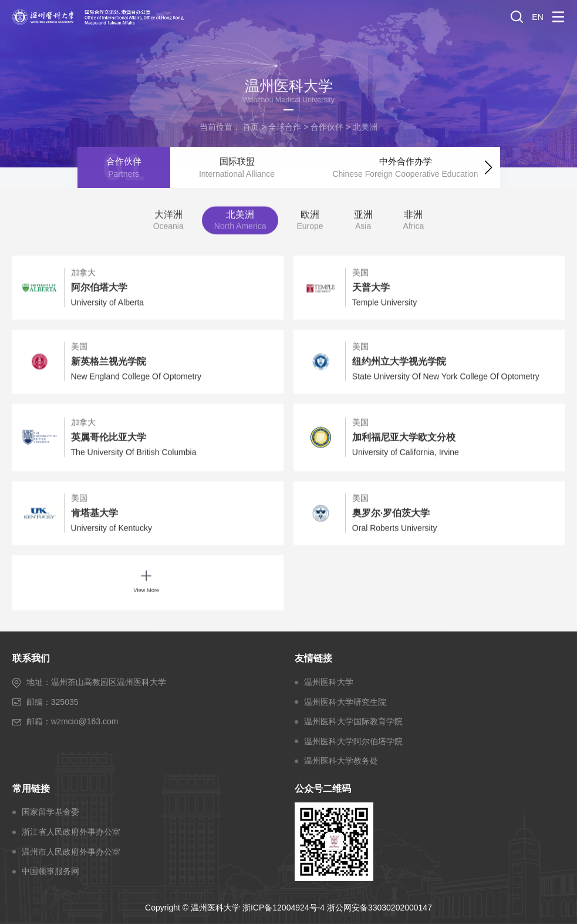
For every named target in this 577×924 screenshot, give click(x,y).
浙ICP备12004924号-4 (284, 908)
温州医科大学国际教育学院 (353, 721)
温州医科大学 (329, 682)
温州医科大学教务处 (341, 761)
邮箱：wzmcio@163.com (72, 721)
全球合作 (285, 127)
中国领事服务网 (50, 871)
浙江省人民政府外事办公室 (71, 832)
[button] (488, 166)
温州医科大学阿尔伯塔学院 (353, 741)
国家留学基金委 (50, 812)
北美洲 (365, 127)
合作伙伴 (327, 127)
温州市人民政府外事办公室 (71, 852)
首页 (251, 127)
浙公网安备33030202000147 (379, 908)
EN (537, 17)
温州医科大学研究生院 (345, 702)
